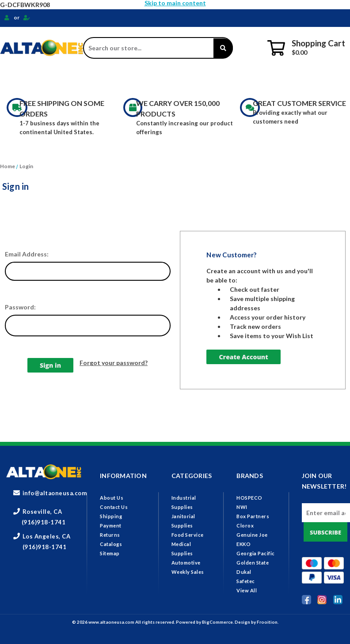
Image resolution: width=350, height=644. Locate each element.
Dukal (244, 572)
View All (247, 590)
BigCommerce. (218, 622)
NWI (242, 507)
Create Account (243, 357)
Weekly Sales (188, 572)
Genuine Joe (252, 535)
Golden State (253, 563)
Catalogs (111, 544)
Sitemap (110, 553)
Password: (20, 307)
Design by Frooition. (257, 622)
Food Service (191, 79)
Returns (110, 535)
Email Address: (27, 254)
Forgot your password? (114, 363)
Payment (111, 525)
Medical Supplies (257, 79)
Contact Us (114, 507)
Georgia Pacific (256, 553)
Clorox (245, 525)
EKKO (243, 544)
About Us (112, 498)
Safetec (246, 581)
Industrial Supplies (41, 79)
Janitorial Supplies (121, 79)
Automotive (186, 563)
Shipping (111, 516)
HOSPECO (249, 498)
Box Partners (253, 516)
